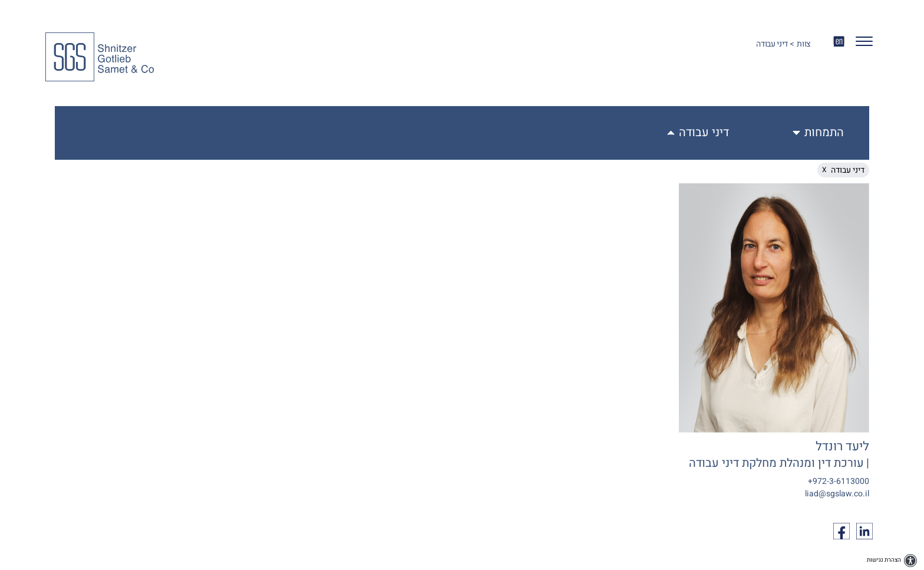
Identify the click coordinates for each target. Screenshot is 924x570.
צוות (804, 44)
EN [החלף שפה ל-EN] (839, 41)
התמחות (824, 133)
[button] (859, 44)
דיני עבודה (704, 133)
